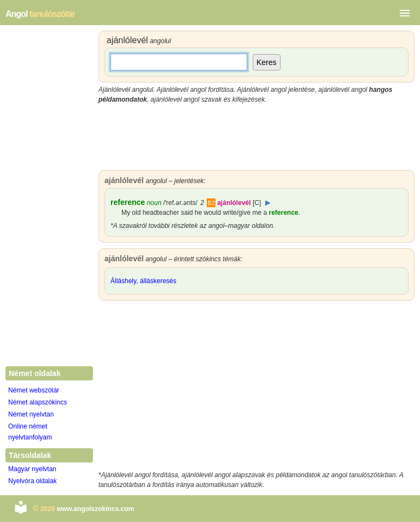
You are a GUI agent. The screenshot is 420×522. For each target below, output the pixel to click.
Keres (267, 62)
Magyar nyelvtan (32, 469)
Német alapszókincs (37, 402)
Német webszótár (34, 390)
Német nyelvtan (31, 414)
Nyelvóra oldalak (33, 481)
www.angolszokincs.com (96, 509)
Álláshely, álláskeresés (144, 281)
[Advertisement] (256, 137)
